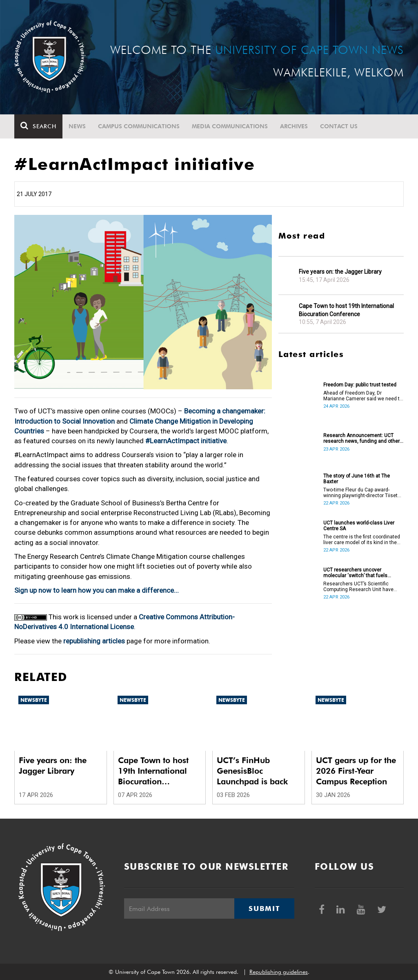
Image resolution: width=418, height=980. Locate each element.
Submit (264, 909)
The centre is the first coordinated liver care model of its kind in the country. (362, 540)
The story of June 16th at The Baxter (357, 479)
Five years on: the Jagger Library (340, 272)
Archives (294, 126)
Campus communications (139, 126)
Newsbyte (34, 700)
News (77, 126)
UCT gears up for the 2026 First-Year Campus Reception (356, 771)
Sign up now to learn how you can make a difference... (97, 590)
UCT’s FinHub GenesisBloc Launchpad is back (252, 771)
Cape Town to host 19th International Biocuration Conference (346, 310)
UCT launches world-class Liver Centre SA (359, 526)
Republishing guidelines (279, 972)
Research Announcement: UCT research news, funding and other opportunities (361, 438)
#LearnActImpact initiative (186, 441)
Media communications (230, 126)
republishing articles (94, 641)
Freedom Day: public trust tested (360, 385)
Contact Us (339, 126)
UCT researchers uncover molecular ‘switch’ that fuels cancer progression (355, 573)
